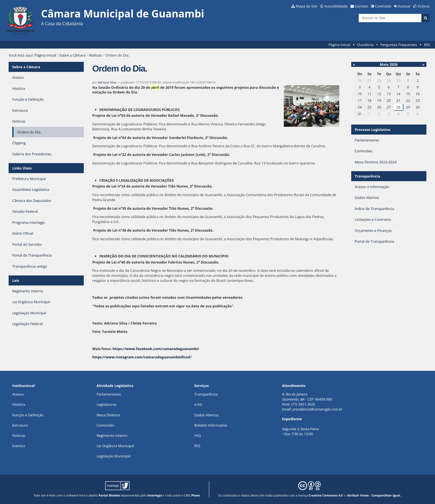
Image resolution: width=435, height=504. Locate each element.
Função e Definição (28, 415)
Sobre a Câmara (72, 55)
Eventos (19, 446)
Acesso (18, 394)
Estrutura (20, 425)
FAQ (198, 435)
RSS (427, 45)
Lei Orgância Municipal (115, 446)
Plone (195, 495)
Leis (16, 280)
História (19, 404)
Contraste (383, 6)
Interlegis (155, 495)
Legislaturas (106, 404)
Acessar (404, 6)
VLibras (424, 6)
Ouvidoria (365, 45)
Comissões (105, 425)
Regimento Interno (112, 435)
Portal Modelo (109, 495)
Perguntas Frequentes (399, 45)
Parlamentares (109, 394)
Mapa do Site (307, 6)
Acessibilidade (336, 6)
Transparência (367, 176)
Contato (362, 6)
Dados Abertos (206, 415)
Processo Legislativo (372, 130)
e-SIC (198, 404)
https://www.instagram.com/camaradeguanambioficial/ (142, 357)
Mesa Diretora (108, 415)
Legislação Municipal (114, 456)
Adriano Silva (107, 82)
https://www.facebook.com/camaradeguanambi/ (156, 349)
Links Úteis (22, 168)
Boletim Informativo (211, 425)
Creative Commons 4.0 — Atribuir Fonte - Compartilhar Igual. (355, 495)
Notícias (95, 55)
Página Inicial (339, 45)
